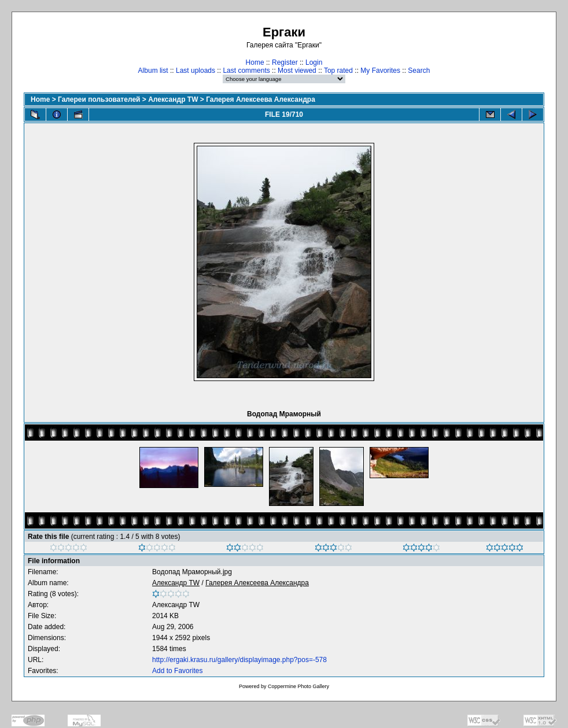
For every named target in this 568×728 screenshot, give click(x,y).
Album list (153, 71)
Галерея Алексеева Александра (261, 99)
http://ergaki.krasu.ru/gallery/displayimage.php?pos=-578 (239, 660)
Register (285, 62)
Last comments (246, 71)
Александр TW (173, 99)
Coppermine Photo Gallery (298, 686)
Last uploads (196, 71)
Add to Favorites (177, 671)
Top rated (338, 71)
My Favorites (380, 71)
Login (314, 62)
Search (419, 71)
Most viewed (297, 71)
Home (255, 62)
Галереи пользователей (99, 99)
